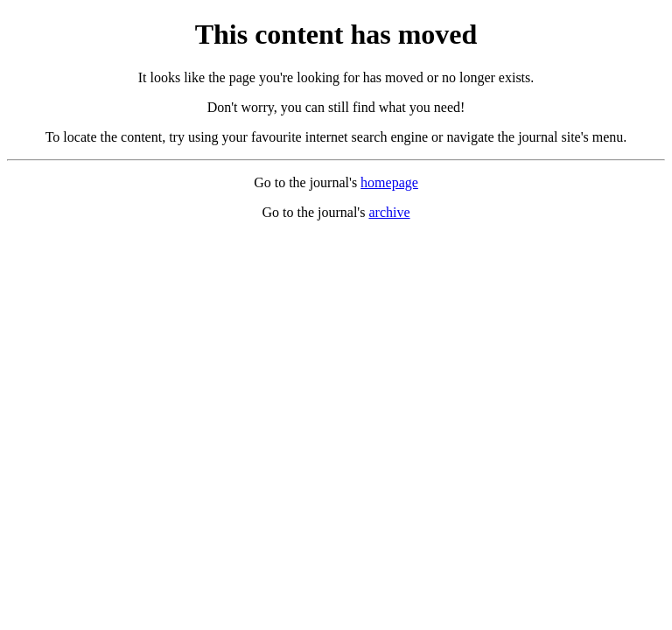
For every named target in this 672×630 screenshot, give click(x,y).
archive (389, 212)
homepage (389, 182)
